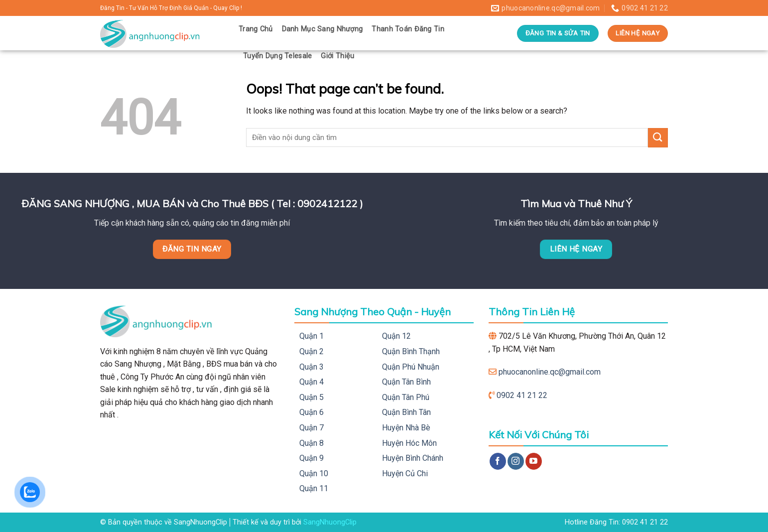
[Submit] (658, 138)
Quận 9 (312, 458)
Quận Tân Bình (406, 382)
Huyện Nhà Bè (406, 428)
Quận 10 (314, 473)
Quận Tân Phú (406, 397)
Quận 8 (312, 443)
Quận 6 (312, 412)
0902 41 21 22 (522, 395)
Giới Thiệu (337, 56)
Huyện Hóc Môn (409, 443)
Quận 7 (312, 428)
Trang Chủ (256, 29)
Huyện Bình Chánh (413, 458)
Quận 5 (312, 397)
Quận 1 (312, 336)
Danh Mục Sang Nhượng (322, 29)
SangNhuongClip (330, 522)
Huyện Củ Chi (405, 473)
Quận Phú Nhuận (411, 367)
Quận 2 (312, 351)
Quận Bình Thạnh (411, 351)
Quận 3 (312, 367)
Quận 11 (314, 488)
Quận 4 (312, 382)
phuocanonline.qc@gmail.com (550, 372)
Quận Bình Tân (406, 412)
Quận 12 (396, 336)
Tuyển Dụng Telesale (277, 56)
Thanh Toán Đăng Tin (408, 29)
